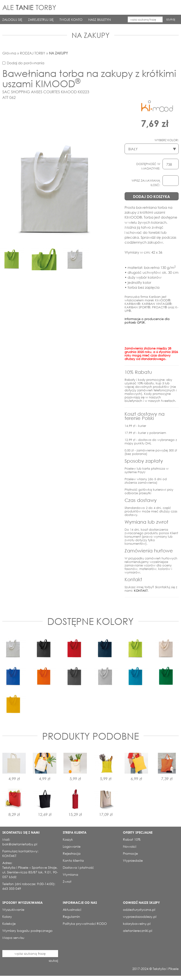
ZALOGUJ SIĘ (12, 20)
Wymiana (70, 874)
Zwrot (67, 881)
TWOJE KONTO (71, 20)
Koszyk (68, 839)
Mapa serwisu (13, 938)
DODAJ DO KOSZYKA (151, 196)
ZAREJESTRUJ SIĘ (41, 20)
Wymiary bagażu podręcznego (27, 931)
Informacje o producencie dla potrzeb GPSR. (147, 321)
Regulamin (71, 917)
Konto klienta (73, 860)
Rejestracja (72, 853)
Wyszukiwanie (13, 910)
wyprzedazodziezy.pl (140, 917)
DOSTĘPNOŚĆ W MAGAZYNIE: (148, 166)
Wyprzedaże (133, 860)
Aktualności (72, 910)
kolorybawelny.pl (137, 924)
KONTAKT (141, 591)
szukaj (171, 19)
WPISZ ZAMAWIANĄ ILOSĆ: (146, 183)
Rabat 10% (132, 839)
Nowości (130, 846)
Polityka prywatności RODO (85, 924)
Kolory (7, 917)
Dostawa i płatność (78, 867)
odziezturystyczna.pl (139, 910)
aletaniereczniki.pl (138, 931)
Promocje (130, 853)
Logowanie (72, 846)
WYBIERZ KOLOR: (167, 140)
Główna (9, 53)
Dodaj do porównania (26, 63)
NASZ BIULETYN (100, 20)
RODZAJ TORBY (33, 53)
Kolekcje (9, 924)
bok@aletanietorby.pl (20, 844)
